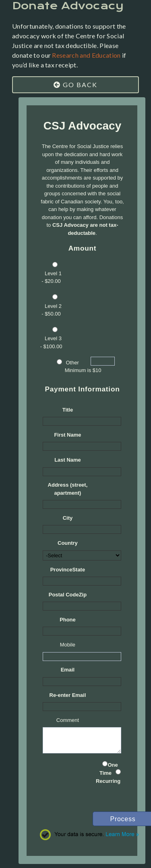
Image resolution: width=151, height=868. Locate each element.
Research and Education (86, 55)
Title (68, 410)
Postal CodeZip (68, 595)
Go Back (75, 85)
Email (68, 670)
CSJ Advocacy (83, 126)
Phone (68, 620)
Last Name (68, 460)
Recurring (108, 781)
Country (68, 543)
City (68, 518)
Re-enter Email (68, 695)
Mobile (68, 645)
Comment (68, 720)
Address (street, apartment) (68, 489)
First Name (67, 435)
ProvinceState (68, 570)
